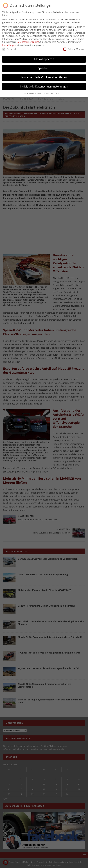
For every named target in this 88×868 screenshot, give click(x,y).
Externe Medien (73, 49)
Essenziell (9, 49)
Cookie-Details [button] (29, 93)
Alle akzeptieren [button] (44, 59)
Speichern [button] (44, 68)
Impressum (60, 93)
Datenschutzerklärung (28, 42)
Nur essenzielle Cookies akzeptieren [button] (44, 77)
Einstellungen (9, 45)
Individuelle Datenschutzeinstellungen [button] (44, 86)
